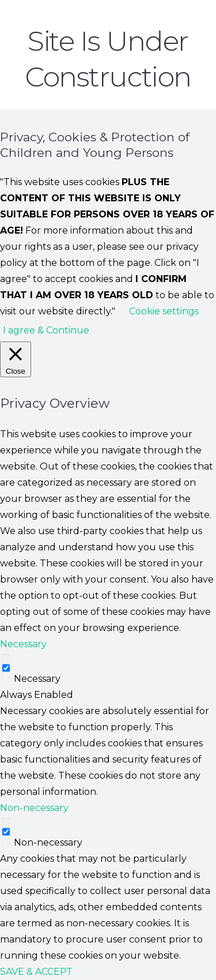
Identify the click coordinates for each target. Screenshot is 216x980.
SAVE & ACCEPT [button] (36, 972)
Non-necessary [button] (34, 808)
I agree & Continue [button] (46, 330)
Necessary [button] (23, 644)
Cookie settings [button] (164, 311)
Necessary (37, 679)
